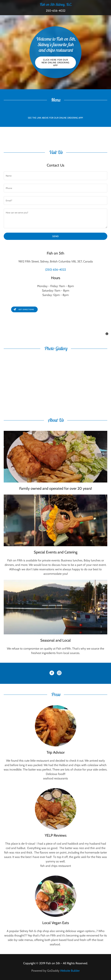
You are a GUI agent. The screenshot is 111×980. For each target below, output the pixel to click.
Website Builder (70, 971)
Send (56, 236)
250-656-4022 (56, 11)
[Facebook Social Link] (52, 673)
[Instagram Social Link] (59, 673)
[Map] (55, 321)
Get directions (24, 309)
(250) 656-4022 (55, 270)
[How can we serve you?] (55, 218)
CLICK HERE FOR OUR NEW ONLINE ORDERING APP (55, 63)
